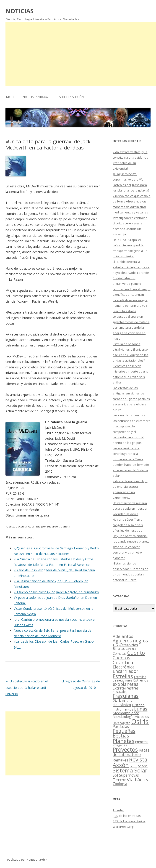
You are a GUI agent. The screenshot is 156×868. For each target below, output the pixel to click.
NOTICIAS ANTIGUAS (36, 97)
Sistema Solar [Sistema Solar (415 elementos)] (130, 770)
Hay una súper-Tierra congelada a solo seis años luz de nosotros (128, 525)
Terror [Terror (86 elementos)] (119, 780)
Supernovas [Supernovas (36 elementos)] (129, 775)
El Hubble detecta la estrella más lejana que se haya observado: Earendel (131, 267)
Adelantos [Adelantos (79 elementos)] (123, 636)
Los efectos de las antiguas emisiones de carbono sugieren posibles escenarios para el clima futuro (131, 399)
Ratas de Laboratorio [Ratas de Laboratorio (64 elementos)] (131, 752)
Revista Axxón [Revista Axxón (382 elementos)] (130, 762)
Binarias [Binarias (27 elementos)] (119, 648)
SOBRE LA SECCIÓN (71, 97)
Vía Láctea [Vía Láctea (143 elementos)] (138, 780)
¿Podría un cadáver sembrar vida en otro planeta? (127, 552)
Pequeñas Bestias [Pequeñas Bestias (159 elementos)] (124, 733)
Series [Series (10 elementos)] (133, 766)
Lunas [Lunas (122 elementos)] (141, 709)
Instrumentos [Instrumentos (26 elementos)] (123, 709)
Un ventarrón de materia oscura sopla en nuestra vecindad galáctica (130, 509)
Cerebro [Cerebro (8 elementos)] (131, 649)
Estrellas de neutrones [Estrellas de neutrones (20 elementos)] (129, 679)
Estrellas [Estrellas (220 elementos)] (123, 676)
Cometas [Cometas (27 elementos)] (120, 653)
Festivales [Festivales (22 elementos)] (120, 692)
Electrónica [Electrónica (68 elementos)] (124, 667)
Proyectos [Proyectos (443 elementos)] (125, 750)
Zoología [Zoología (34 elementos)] (120, 784)
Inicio (10, 97)
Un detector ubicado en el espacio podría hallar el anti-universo (27, 688)
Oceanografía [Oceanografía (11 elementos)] (121, 723)
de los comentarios (129, 821)
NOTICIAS (19, 11)
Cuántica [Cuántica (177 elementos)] (123, 662)
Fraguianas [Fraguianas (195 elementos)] (126, 696)
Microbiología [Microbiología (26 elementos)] (123, 716)
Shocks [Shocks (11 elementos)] (143, 766)
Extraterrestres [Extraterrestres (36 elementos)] (126, 688)
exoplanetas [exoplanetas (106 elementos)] (126, 684)
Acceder (118, 810)
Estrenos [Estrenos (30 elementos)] (141, 680)
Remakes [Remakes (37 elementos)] (120, 760)
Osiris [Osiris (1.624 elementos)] (140, 722)
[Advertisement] (81, 54)
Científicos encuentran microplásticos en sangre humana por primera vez (130, 300)
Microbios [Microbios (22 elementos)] (142, 717)
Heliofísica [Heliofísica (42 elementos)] (122, 705)
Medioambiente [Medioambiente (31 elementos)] (126, 713)
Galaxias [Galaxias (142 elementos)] (122, 700)
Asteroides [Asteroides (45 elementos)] (129, 645)
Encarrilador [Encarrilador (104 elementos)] (125, 671)
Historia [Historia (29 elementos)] (138, 705)
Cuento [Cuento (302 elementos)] (136, 653)
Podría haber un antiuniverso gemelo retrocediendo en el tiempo (131, 284)
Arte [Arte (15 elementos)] (116, 645)
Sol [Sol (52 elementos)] (115, 775)
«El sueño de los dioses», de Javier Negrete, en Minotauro (56, 592)
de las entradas (127, 816)
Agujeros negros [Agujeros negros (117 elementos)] (130, 641)
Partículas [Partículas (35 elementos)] (121, 727)
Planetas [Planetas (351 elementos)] (123, 741)
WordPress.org (123, 827)
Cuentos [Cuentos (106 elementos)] (121, 658)
